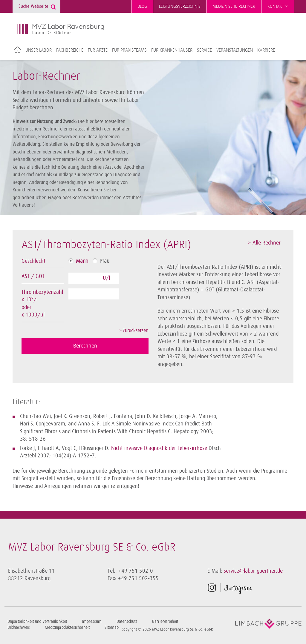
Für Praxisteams (129, 50)
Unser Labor (39, 50)
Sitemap (112, 627)
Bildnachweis (19, 627)
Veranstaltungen (235, 50)
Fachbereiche (70, 50)
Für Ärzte (98, 50)
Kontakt (278, 6)
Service (204, 50)
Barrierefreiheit (165, 621)
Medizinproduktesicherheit (67, 627)
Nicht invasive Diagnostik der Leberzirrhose (159, 448)
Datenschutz (127, 621)
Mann (82, 261)
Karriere (266, 50)
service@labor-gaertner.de (253, 571)
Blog (142, 6)
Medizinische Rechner (234, 6)
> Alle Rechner (264, 243)
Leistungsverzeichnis (180, 6)
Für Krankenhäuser (172, 50)
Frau (105, 261)
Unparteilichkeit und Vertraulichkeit (37, 621)
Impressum (92, 621)
